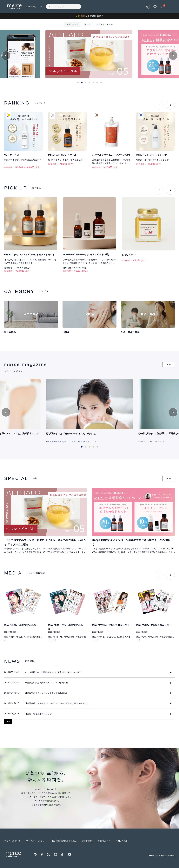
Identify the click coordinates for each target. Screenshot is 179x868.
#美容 (80, 442)
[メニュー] (171, 7)
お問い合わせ (122, 841)
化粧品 (87, 24)
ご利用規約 (87, 841)
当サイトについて (12, 841)
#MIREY (50, 442)
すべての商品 (72, 24)
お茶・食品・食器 (104, 24)
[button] (6, 56)
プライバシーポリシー (36, 841)
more (169, 364)
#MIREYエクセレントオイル (66, 442)
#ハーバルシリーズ (157, 442)
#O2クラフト (144, 442)
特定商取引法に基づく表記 (64, 841)
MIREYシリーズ (90, 442)
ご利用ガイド (104, 841)
